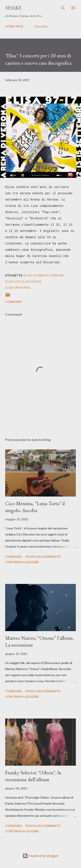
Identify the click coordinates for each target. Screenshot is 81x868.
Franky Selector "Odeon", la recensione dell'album (33, 776)
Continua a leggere (22, 562)
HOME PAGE (14, 26)
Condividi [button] (13, 302)
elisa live (13, 281)
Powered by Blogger (41, 856)
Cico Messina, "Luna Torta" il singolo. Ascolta (35, 507)
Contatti (41, 26)
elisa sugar (31, 281)
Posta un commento (43, 557)
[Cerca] (63, 8)
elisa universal (18, 287)
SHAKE (13, 8)
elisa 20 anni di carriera (44, 275)
